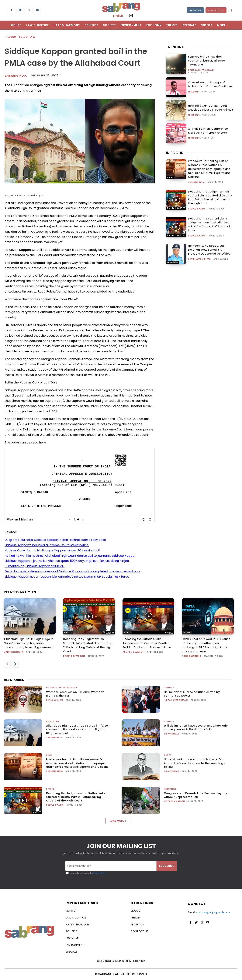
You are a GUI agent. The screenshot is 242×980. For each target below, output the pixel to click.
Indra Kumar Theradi (176, 700)
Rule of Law (27, 37)
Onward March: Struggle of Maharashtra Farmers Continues (209, 84)
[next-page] (15, 664)
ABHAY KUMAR (171, 771)
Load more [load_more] (118, 821)
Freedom (11, 37)
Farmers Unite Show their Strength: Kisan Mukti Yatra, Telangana (206, 61)
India (170, 177)
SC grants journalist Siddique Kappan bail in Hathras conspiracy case (55, 540)
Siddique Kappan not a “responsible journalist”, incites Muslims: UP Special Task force (67, 577)
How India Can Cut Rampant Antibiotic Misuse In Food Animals (210, 108)
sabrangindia (196, 182)
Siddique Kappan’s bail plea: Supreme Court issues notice (47, 545)
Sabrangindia (16, 76)
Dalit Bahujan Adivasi (201, 70)
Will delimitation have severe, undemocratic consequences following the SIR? (196, 727)
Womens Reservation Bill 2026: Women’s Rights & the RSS (75, 694)
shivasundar (172, 734)
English (118, 15)
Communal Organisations (62, 688)
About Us (195, 10)
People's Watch (197, 209)
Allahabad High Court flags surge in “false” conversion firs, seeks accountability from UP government (29, 643)
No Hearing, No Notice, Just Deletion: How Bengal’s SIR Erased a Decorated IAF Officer (210, 250)
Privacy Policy (100, 873)
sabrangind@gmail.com (213, 912)
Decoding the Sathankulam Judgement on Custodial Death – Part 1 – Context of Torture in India (210, 224)
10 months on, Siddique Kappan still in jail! (35, 566)
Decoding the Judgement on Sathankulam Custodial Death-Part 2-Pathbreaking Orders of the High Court (210, 197)
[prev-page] (7, 664)
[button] (230, 10)
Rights (171, 208)
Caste (167, 755)
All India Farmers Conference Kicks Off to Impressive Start (211, 131)
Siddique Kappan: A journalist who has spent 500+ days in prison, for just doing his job (67, 561)
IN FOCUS (175, 153)
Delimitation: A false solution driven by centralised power (192, 694)
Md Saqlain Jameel (175, 801)
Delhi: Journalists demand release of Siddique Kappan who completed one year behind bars (73, 571)
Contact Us (216, 10)
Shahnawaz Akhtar (199, 259)
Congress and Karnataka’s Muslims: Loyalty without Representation (195, 795)
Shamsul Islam (55, 700)
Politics (169, 688)
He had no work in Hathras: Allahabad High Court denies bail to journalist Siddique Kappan (70, 556)
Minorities (173, 262)
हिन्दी (130, 15)
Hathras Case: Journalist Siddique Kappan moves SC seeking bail (52, 550)
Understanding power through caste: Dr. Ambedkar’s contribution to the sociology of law (194, 763)
